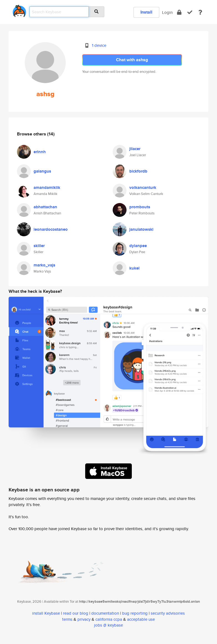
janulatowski (141, 229)
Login (167, 12)
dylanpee (138, 246)
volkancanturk (143, 188)
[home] (19, 10)
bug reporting (135, 613)
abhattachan (45, 207)
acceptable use (141, 619)
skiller (39, 246)
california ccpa (109, 619)
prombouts (140, 207)
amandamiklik (47, 188)
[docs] (200, 12)
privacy (84, 619)
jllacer (135, 149)
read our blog (76, 613)
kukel (134, 268)
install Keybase (46, 613)
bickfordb (138, 171)
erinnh (40, 152)
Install (146, 12)
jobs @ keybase (108, 625)
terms (67, 619)
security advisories (168, 613)
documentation (105, 613)
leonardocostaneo (51, 229)
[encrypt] (179, 12)
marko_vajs (44, 265)
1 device (99, 45)
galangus (42, 171)
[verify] (190, 12)
